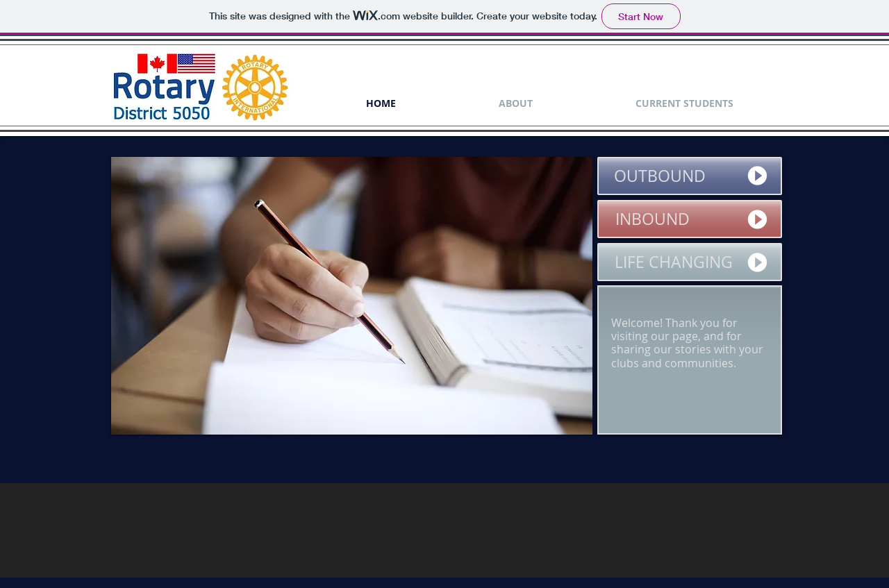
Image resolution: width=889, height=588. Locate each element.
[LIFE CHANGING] (690, 262)
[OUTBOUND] (690, 176)
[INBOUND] (690, 219)
